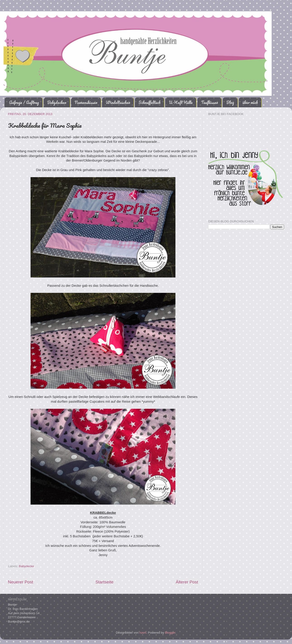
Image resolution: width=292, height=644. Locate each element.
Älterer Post (187, 582)
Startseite (104, 582)
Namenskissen (86, 102)
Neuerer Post (20, 582)
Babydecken (57, 102)
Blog (230, 102)
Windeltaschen (118, 102)
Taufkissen (209, 102)
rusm (143, 633)
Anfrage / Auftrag (24, 102)
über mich (250, 102)
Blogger (170, 633)
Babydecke (26, 566)
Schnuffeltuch (150, 102)
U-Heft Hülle (181, 102)
